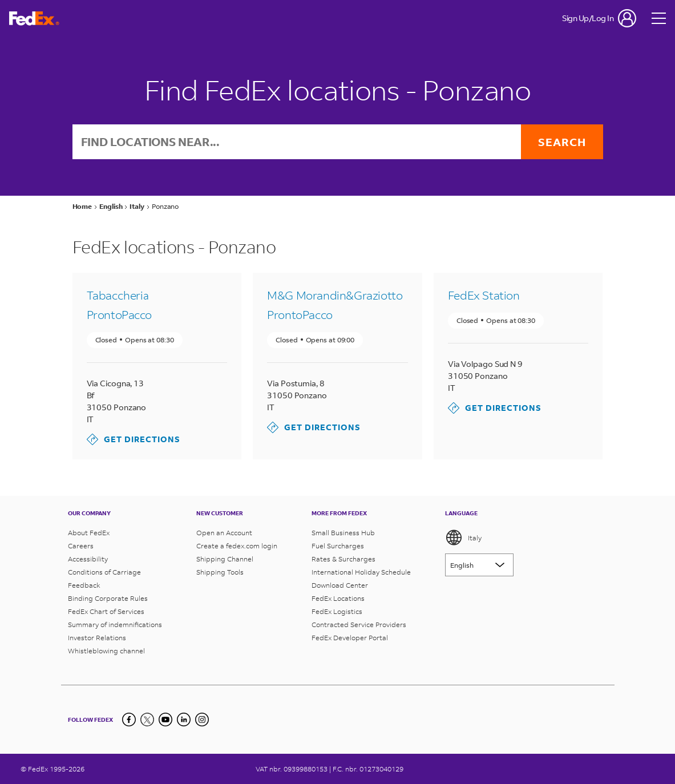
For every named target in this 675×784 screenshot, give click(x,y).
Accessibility (88, 559)
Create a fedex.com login (237, 546)
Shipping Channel (225, 559)
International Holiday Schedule (361, 572)
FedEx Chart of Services (106, 611)
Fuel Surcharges (338, 546)
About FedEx (89, 533)
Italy (463, 538)
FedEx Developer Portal (350, 638)
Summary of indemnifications (115, 625)
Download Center (340, 585)
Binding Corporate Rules (108, 598)
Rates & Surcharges (343, 559)
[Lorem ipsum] (479, 565)
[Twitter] (147, 720)
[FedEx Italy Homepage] (34, 19)
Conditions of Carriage (104, 572)
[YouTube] (165, 720)
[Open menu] (659, 18)
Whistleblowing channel (106, 651)
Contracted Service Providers (359, 625)
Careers (81, 546)
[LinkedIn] (184, 720)
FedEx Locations (338, 598)
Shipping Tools (220, 572)
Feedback (84, 585)
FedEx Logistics (337, 611)
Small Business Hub (343, 533)
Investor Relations (97, 638)
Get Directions (134, 439)
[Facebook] (129, 720)
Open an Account (224, 533)
